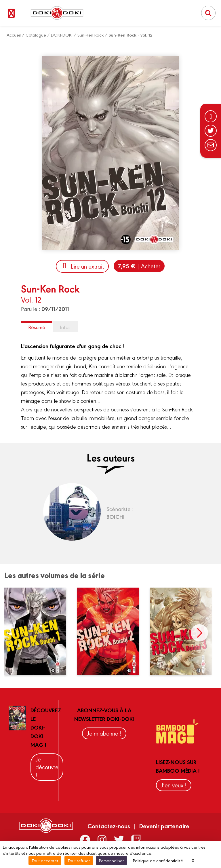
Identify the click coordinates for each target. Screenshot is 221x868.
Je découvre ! (47, 767)
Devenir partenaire (164, 826)
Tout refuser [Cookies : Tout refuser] (79, 860)
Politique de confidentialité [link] (158, 860)
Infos (65, 327)
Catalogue (36, 35)
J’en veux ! (174, 785)
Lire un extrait (82, 266)
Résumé (37, 327)
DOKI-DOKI (62, 35)
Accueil (14, 35)
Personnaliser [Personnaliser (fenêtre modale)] (112, 860)
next (199, 633)
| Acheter (139, 266)
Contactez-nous (109, 826)
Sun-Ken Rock (91, 35)
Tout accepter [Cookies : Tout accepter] (45, 860)
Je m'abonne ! (104, 733)
